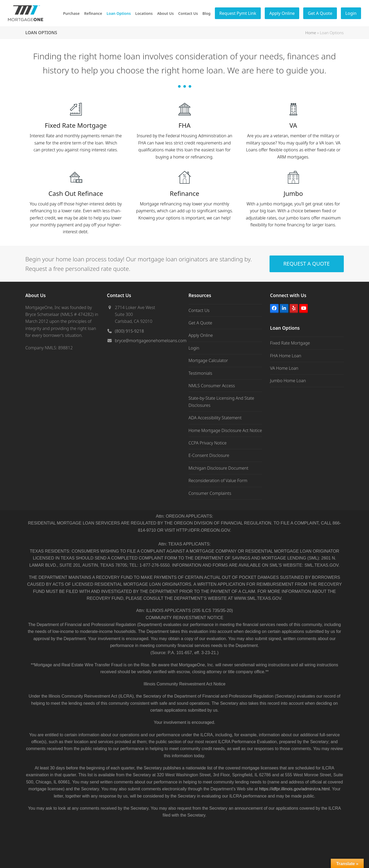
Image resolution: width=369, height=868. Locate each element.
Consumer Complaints (210, 493)
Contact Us (199, 310)
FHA (185, 125)
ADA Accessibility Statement (215, 418)
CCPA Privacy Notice (208, 443)
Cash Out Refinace (76, 193)
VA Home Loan (284, 368)
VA (293, 125)
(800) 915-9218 (129, 331)
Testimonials (201, 373)
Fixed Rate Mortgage (76, 125)
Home (311, 33)
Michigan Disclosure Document (219, 468)
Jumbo (293, 193)
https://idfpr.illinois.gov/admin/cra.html (294, 789)
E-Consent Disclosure (209, 455)
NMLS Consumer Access (212, 386)
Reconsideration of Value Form (218, 481)
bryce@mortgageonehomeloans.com (151, 341)
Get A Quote (200, 323)
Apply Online (201, 335)
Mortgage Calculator (208, 360)
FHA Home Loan (286, 356)
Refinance (184, 193)
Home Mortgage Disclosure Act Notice (225, 430)
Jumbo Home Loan (288, 381)
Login (194, 348)
